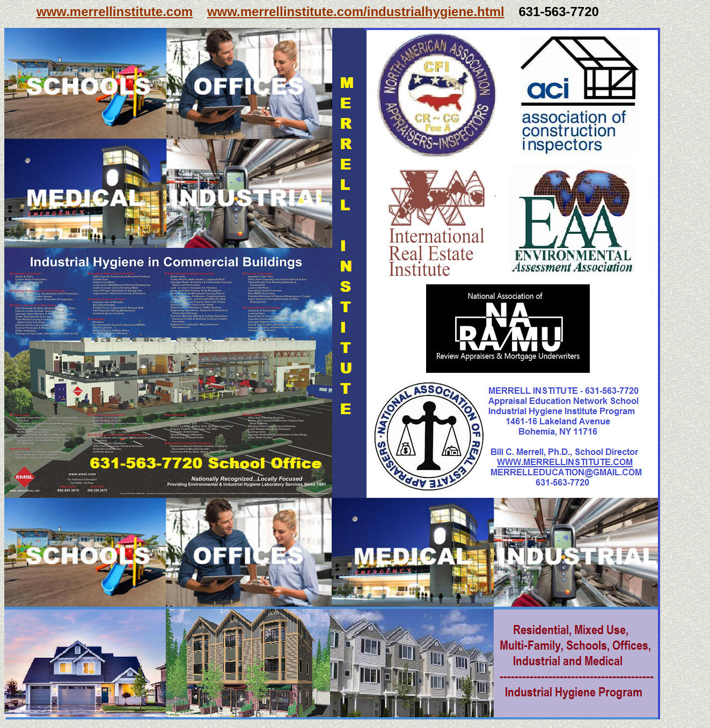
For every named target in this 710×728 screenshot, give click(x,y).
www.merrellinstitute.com (115, 12)
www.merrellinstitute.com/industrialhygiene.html (356, 12)
